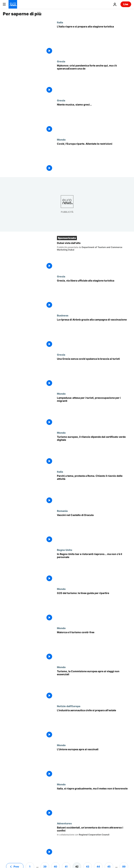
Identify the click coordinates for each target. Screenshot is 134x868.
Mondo (61, 139)
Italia (60, 22)
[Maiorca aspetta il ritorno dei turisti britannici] (94, 646)
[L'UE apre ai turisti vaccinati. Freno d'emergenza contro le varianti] (94, 763)
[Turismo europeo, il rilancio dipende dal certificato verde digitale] (94, 451)
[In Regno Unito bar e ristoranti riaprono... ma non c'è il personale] (94, 568)
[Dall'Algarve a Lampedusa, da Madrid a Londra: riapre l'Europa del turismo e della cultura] (94, 412)
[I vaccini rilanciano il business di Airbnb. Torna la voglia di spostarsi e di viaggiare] (94, 333)
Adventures (64, 823)
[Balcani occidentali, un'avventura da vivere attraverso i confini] (94, 841)
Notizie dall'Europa (69, 706)
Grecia (61, 61)
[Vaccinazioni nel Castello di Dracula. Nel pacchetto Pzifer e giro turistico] (94, 529)
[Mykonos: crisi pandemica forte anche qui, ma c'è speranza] (94, 79)
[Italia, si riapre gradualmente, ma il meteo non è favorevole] (94, 802)
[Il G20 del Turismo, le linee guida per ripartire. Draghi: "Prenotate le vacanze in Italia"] (94, 607)
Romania (62, 511)
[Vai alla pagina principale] (13, 4)
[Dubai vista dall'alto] (94, 256)
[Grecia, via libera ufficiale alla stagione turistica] (94, 294)
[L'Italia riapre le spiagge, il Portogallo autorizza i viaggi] (94, 158)
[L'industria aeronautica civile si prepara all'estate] (94, 724)
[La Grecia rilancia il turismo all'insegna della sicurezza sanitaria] (94, 373)
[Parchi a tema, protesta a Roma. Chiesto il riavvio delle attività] (94, 490)
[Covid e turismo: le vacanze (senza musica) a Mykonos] (94, 118)
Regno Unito (65, 550)
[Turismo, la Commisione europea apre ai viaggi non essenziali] (94, 685)
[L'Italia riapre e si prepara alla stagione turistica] (94, 40)
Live (126, 4)
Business (63, 315)
